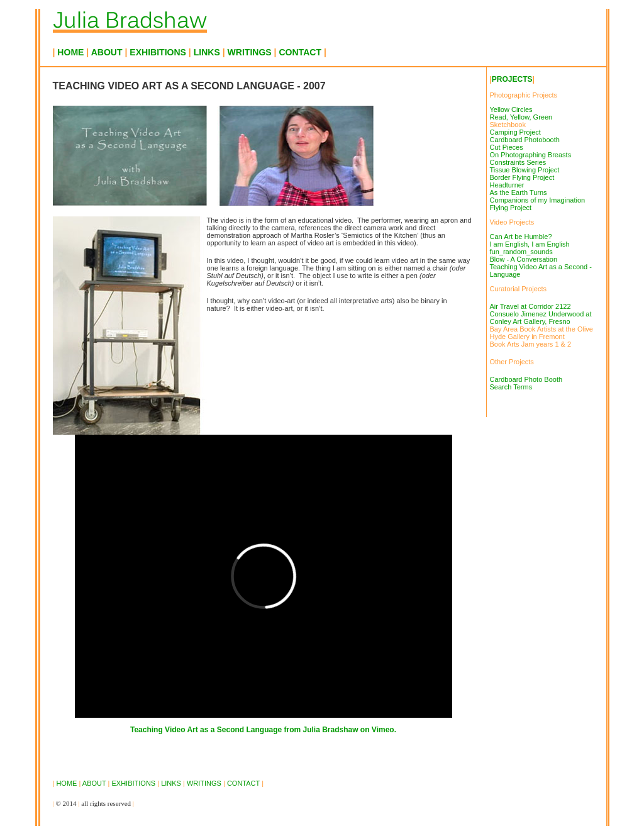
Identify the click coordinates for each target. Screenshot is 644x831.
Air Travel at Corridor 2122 (530, 306)
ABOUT (107, 52)
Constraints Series (518, 162)
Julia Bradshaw (331, 730)
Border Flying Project (522, 177)
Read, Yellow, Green (521, 117)
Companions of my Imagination (538, 200)
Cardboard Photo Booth (526, 379)
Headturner (507, 185)
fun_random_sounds (521, 252)
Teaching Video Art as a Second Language (206, 730)
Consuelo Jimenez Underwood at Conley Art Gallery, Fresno (541, 318)
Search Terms (511, 387)
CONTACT (302, 52)
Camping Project (515, 132)
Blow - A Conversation (524, 259)
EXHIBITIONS (159, 52)
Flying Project (511, 208)
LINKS (207, 52)
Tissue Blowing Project (525, 170)
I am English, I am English (530, 244)
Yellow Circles (511, 109)
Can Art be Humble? (521, 237)
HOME (70, 52)
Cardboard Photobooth (525, 140)
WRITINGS (250, 52)
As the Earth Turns (519, 192)
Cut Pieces (507, 147)
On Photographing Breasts (531, 155)
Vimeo (383, 730)
